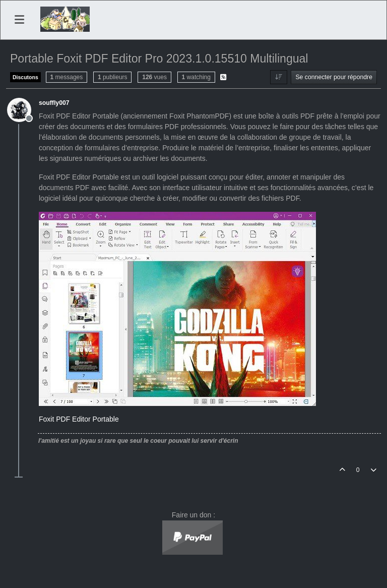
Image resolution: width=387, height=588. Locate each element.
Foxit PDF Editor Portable (79, 419)
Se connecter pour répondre (334, 77)
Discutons (25, 77)
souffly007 (54, 103)
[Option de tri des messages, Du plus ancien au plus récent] (278, 77)
